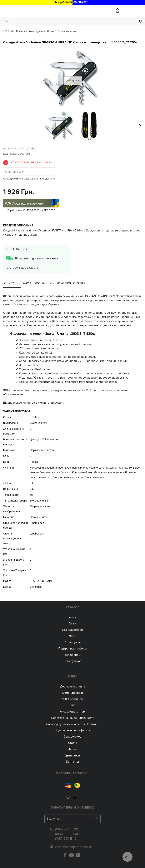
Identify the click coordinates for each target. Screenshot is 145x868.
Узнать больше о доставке (22, 268)
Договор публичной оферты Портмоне (73, 724)
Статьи (73, 743)
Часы (73, 636)
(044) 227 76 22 (67, 829)
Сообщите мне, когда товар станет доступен (30, 179)
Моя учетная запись (73, 773)
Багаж (72, 624)
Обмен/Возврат (73, 693)
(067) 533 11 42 (66, 839)
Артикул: (8, 149)
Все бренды (72, 655)
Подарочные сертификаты (73, 730)
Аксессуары (73, 642)
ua (68, 798)
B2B (72, 705)
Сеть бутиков (72, 661)
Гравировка (72, 755)
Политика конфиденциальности (73, 718)
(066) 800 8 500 (67, 834)
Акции (72, 749)
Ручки (72, 617)
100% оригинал (72, 699)
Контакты (72, 762)
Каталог (72, 607)
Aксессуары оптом (72, 712)
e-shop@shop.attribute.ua (74, 847)
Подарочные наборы (72, 649)
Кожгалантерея (73, 630)
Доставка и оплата (72, 687)
